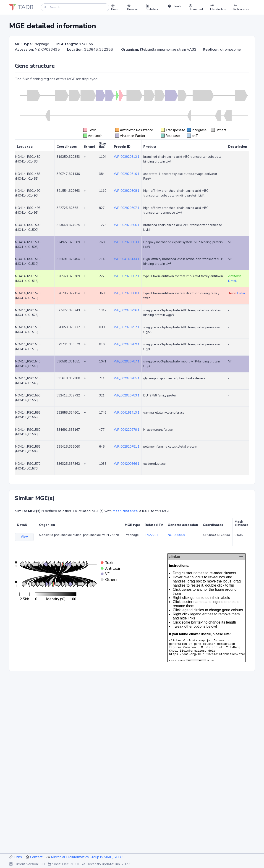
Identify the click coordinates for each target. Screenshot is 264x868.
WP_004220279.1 (127, 430)
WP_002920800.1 (127, 293)
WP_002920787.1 (127, 361)
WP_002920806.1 (127, 225)
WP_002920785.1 (127, 378)
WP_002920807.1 (127, 208)
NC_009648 (176, 535)
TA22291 (151, 535)
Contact (36, 857)
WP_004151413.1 (127, 413)
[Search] (75, 7)
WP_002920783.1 (127, 395)
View (24, 537)
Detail (233, 281)
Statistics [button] (152, 7)
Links (18, 857)
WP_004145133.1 (127, 259)
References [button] (241, 7)
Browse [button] (133, 7)
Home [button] (115, 7)
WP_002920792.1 (127, 327)
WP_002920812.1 (127, 157)
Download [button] (196, 7)
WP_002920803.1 (127, 242)
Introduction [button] (218, 7)
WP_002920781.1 (127, 447)
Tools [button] (175, 6)
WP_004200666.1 (127, 464)
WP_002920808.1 (127, 191)
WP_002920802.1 (127, 276)
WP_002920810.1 (127, 174)
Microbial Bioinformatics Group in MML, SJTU (87, 857)
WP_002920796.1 (127, 310)
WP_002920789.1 (127, 344)
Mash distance (125, 511)
